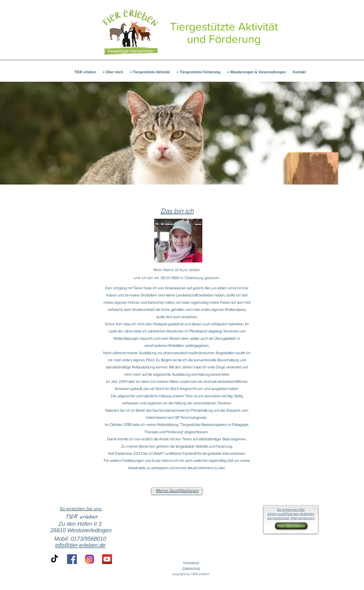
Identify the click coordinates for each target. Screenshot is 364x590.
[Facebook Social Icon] (72, 559)
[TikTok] (54, 559)
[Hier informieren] (291, 526)
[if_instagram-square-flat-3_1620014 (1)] (90, 559)
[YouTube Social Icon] (107, 559)
